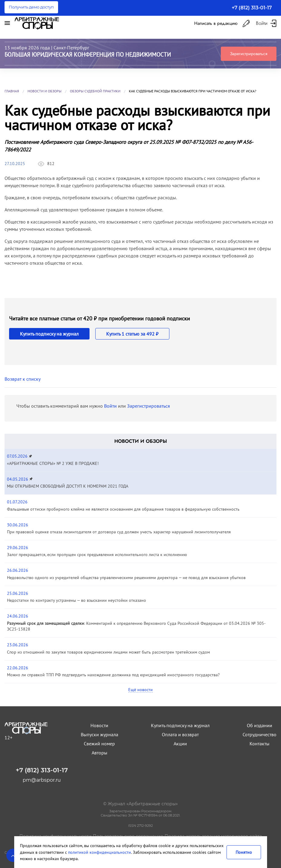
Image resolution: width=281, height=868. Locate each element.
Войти (110, 406)
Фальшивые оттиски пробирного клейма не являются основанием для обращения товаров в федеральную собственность (123, 509)
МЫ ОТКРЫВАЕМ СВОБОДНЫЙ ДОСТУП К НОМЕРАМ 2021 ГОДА (68, 486)
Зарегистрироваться (249, 54)
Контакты (260, 744)
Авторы (100, 753)
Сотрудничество (260, 734)
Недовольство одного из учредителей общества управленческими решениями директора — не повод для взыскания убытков (126, 578)
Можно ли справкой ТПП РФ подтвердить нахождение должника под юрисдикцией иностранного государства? (113, 675)
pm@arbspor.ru (42, 780)
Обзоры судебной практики (95, 91)
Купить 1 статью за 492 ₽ (132, 334)
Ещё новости (140, 690)
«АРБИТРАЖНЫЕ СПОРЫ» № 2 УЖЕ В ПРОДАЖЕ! (53, 463)
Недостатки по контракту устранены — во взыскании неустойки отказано (77, 600)
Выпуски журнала (100, 734)
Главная (12, 91)
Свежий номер (99, 744)
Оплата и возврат (180, 734)
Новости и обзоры (44, 91)
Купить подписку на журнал (49, 334)
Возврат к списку (23, 379)
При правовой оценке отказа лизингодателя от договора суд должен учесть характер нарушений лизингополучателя (119, 532)
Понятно (244, 852)
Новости (99, 725)
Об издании (260, 725)
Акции (180, 744)
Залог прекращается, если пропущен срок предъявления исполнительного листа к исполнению (97, 555)
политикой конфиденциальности (100, 852)
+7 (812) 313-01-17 (252, 8)
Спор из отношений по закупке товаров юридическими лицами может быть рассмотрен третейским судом (108, 652)
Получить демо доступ (31, 7)
